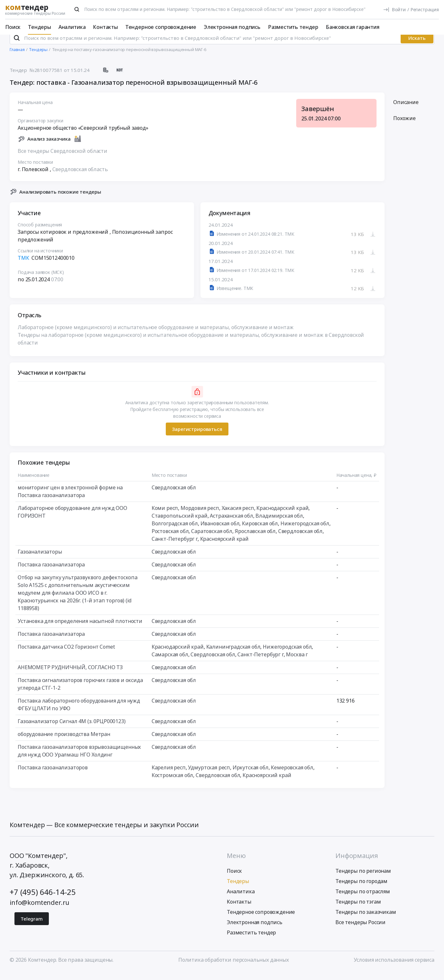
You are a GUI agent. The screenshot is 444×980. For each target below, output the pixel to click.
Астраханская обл (231, 524)
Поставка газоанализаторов (53, 776)
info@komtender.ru (40, 911)
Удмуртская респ (209, 776)
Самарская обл (170, 663)
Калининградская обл (233, 655)
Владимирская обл (279, 524)
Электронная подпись (232, 27)
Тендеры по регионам (363, 879)
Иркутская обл (251, 776)
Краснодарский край (282, 517)
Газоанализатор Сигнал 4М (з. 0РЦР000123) (72, 730)
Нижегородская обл (305, 532)
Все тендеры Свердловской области (62, 159)
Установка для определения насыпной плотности (80, 630)
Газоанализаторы (40, 560)
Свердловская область (80, 178)
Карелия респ (169, 776)
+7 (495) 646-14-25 (43, 900)
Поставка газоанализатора (51, 573)
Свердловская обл (174, 496)
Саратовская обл (212, 540)
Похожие (404, 127)
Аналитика (72, 27)
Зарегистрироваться (197, 437)
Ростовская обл (170, 540)
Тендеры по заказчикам (366, 920)
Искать (417, 47)
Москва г (297, 663)
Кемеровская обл (292, 776)
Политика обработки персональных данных (234, 968)
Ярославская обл (255, 540)
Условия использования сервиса (394, 968)
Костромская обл (173, 784)
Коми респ (165, 517)
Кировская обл (260, 532)
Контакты (105, 27)
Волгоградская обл (175, 532)
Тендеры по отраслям (363, 900)
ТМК (23, 267)
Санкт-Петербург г (175, 547)
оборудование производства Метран (64, 743)
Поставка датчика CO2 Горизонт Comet (66, 655)
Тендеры (40, 27)
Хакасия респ (238, 517)
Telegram (32, 927)
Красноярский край (224, 547)
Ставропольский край (180, 524)
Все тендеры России (360, 931)
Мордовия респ (200, 517)
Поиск (13, 27)
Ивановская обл (220, 532)
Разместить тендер (293, 27)
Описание (406, 111)
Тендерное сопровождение (161, 27)
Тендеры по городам (361, 889)
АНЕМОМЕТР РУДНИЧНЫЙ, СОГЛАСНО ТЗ (70, 676)
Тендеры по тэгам (358, 910)
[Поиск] (77, 9)
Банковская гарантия (353, 27)
